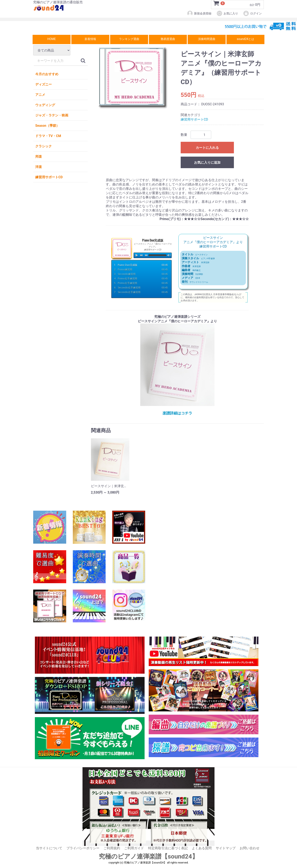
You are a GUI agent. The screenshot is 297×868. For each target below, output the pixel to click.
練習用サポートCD (49, 177)
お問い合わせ (250, 848)
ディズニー (44, 84)
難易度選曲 (168, 39)
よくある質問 (202, 848)
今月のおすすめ (47, 74)
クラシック (44, 146)
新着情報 (90, 39)
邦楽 (39, 157)
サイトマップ (226, 848)
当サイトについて (49, 848)
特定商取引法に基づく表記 (168, 848)
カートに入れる (207, 148)
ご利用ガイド (134, 848)
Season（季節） (47, 126)
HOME (52, 39)
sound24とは (245, 39)
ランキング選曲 (129, 39)
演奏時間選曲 (207, 39)
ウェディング (45, 105)
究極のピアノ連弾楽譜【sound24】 (148, 857)
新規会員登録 (199, 13)
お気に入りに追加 (207, 163)
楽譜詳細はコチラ (177, 413)
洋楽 (39, 167)
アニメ (40, 95)
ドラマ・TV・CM (48, 136)
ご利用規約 (112, 848)
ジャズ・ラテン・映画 (52, 115)
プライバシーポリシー (83, 848)
